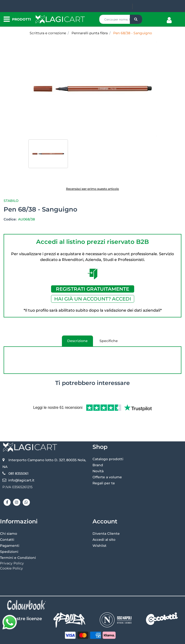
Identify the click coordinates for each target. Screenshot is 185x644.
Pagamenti (10, 530)
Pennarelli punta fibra (90, 33)
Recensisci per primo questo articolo (92, 189)
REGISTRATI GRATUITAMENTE (92, 289)
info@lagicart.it (21, 464)
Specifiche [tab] (109, 341)
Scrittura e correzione (48, 33)
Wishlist (99, 530)
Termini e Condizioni (18, 542)
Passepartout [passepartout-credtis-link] (113, 638)
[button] (136, 19)
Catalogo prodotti (108, 443)
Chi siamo (9, 518)
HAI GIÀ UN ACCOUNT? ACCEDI (93, 299)
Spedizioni (9, 536)
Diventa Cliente (106, 518)
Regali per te (104, 467)
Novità (98, 455)
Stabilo (11, 201)
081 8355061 (18, 458)
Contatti (7, 524)
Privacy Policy (12, 547)
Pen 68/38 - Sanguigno (133, 33)
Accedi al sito (104, 524)
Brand (98, 449)
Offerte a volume (107, 461)
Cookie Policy (11, 552)
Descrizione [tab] (75, 343)
